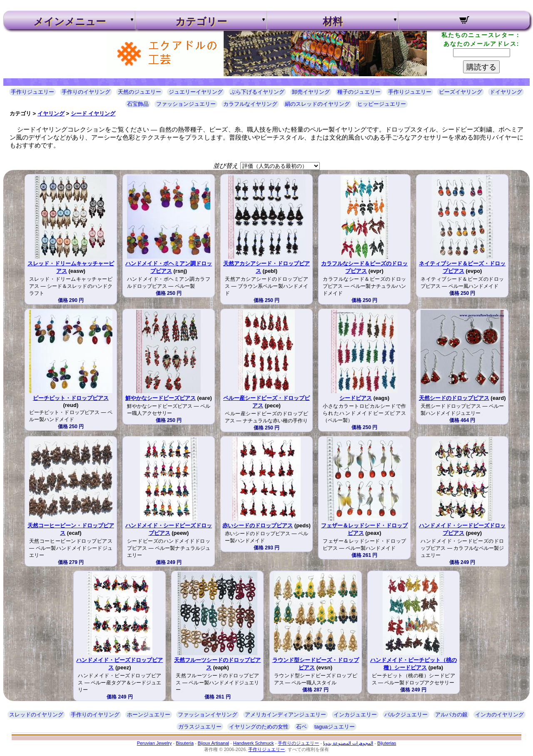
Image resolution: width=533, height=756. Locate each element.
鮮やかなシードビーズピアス (161, 398)
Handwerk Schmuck (254, 743)
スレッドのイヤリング (36, 715)
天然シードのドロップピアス (454, 398)
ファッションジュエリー (186, 104)
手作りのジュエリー (298, 743)
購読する (481, 67)
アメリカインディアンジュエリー (285, 715)
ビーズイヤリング (461, 92)
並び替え (226, 166)
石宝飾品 (138, 104)
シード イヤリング (93, 114)
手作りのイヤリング (86, 92)
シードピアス (356, 398)
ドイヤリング (506, 92)
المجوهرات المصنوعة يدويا (348, 743)
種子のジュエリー (359, 92)
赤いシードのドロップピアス (258, 525)
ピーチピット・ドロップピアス (71, 398)
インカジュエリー (355, 715)
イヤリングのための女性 (259, 727)
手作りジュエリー (32, 92)
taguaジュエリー (335, 727)
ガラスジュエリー (200, 727)
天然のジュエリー (139, 92)
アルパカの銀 (451, 715)
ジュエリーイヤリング (196, 92)
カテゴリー (201, 22)
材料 (333, 22)
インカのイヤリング (499, 715)
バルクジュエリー (406, 715)
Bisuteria (185, 743)
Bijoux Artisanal (213, 743)
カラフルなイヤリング (250, 104)
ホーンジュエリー (149, 715)
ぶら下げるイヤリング (257, 92)
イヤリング (51, 114)
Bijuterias (387, 743)
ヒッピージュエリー (382, 104)
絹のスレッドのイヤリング (317, 104)
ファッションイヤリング (208, 715)
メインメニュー (70, 22)
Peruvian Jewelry (154, 743)
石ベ (301, 727)
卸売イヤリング (311, 92)
